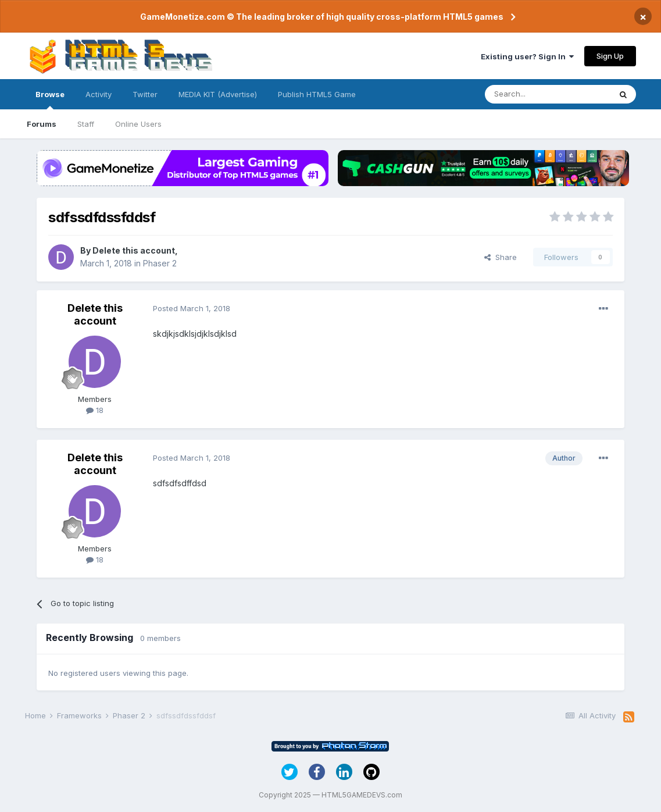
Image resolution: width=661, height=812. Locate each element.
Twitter (145, 94)
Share (501, 257)
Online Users (138, 124)
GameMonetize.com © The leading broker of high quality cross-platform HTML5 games (322, 17)
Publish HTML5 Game (317, 94)
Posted (192, 308)
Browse (50, 99)
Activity (99, 94)
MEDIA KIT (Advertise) (218, 94)
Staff (86, 124)
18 (95, 410)
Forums (42, 124)
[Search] (548, 94)
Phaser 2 (160, 263)
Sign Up (610, 56)
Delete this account (134, 250)
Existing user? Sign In (527, 56)
